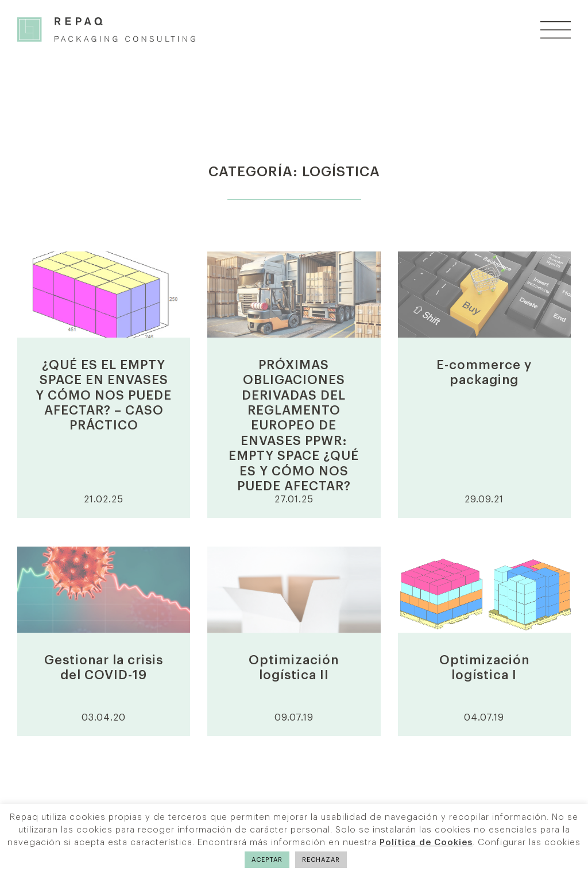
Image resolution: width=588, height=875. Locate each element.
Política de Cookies (426, 843)
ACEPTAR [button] (267, 860)
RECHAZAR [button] (321, 860)
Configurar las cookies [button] (529, 843)
